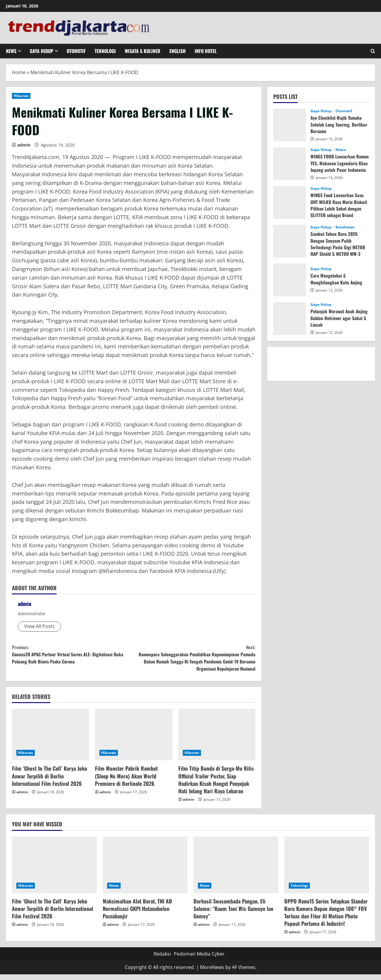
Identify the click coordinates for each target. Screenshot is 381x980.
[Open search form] (373, 51)
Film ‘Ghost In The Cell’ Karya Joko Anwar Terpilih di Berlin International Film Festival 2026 (50, 781)
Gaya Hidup (42, 51)
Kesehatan (345, 227)
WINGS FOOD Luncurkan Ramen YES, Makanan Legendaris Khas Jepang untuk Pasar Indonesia (340, 166)
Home (19, 72)
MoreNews (212, 973)
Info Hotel (206, 51)
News (11, 51)
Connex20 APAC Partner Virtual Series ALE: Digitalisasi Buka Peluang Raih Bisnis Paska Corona (73, 656)
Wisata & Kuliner (143, 51)
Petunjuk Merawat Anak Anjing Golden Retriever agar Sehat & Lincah (339, 318)
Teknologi (105, 51)
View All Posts (39, 626)
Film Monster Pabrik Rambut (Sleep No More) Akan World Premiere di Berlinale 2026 (126, 781)
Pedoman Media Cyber (199, 959)
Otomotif (76, 51)
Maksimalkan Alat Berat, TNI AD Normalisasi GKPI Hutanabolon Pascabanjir (137, 914)
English (178, 51)
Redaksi (162, 959)
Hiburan (21, 96)
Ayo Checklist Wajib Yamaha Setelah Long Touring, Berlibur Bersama (340, 124)
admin (24, 145)
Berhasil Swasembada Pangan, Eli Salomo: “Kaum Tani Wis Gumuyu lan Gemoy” (233, 914)
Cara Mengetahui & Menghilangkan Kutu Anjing (337, 279)
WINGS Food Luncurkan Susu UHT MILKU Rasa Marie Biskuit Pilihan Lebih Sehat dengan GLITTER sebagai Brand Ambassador (340, 208)
